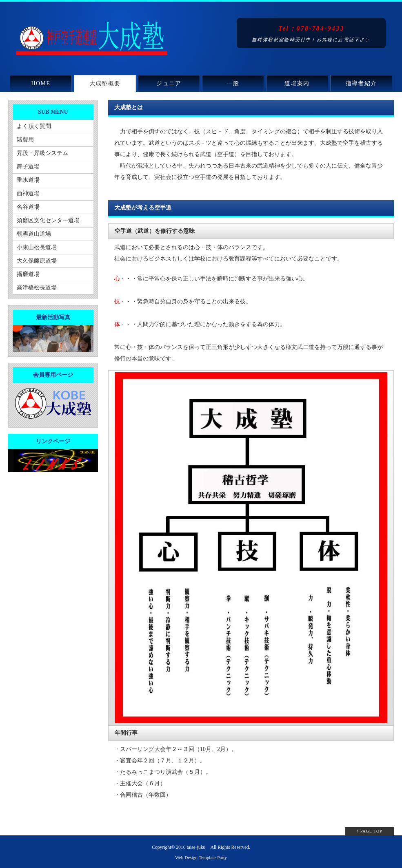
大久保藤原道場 (37, 261)
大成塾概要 (105, 83)
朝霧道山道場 (34, 234)
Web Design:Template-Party (201, 857)
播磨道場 (28, 274)
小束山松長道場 (37, 247)
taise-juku (196, 847)
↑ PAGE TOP (369, 831)
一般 (233, 83)
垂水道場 (28, 180)
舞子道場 (28, 167)
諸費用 (25, 140)
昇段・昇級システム (42, 153)
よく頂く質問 (34, 126)
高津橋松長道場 (37, 288)
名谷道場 (28, 207)
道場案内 (297, 83)
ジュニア (169, 83)
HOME (41, 83)
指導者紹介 (361, 83)
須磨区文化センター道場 (48, 220)
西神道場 (28, 193)
